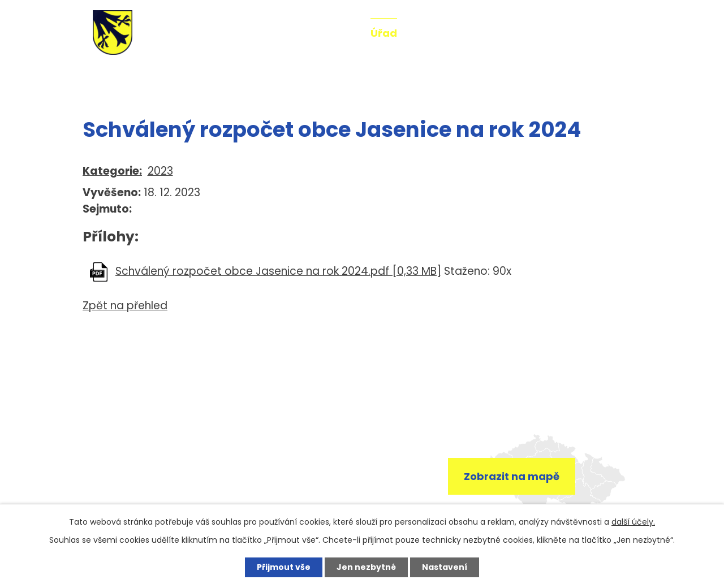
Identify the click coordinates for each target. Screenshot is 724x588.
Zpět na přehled (125, 306)
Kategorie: (112, 171)
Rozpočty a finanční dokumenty (244, 78)
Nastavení (445, 567)
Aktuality (330, 33)
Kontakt (602, 33)
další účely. (633, 522)
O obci (430, 33)
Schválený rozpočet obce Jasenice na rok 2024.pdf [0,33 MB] (278, 271)
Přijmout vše (284, 567)
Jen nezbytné (366, 567)
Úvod (95, 78)
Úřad (384, 33)
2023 (160, 171)
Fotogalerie (495, 33)
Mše (553, 33)
